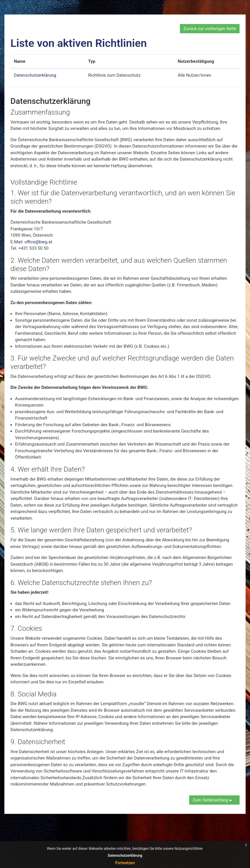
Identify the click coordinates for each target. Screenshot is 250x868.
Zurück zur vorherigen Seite (210, 29)
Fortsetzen (125, 863)
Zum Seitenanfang (213, 800)
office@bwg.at (39, 242)
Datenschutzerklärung (35, 75)
